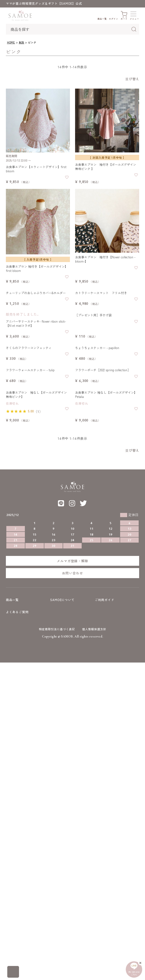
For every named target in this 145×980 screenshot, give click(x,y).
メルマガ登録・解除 (72, 561)
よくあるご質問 (17, 612)
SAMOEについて (62, 600)
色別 (22, 42)
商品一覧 (12, 600)
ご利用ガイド (105, 600)
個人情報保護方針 (94, 629)
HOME (11, 42)
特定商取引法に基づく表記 (57, 629)
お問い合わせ (72, 573)
